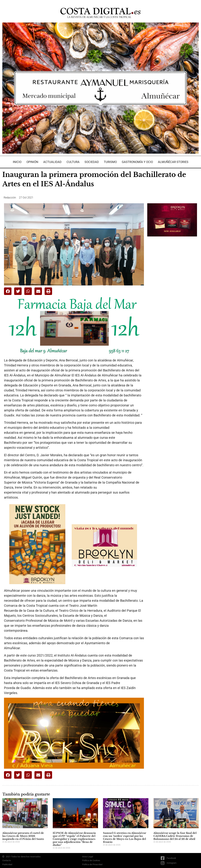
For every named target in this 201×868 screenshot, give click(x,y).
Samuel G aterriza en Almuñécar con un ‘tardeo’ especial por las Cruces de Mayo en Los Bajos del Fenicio (125, 837)
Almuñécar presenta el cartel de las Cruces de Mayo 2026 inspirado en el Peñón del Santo (23, 836)
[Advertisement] (172, 292)
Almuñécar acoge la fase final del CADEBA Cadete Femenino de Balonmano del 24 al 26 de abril (175, 836)
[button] (8, 291)
